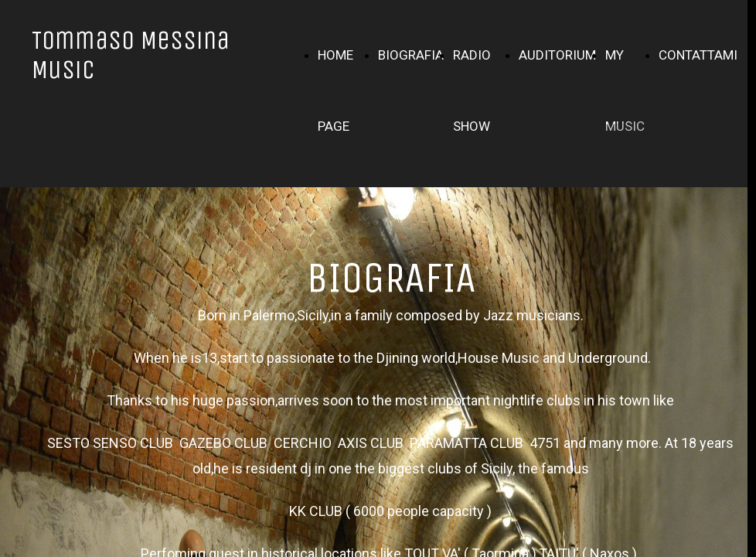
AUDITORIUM (557, 55)
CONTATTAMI (698, 55)
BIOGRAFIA (411, 55)
